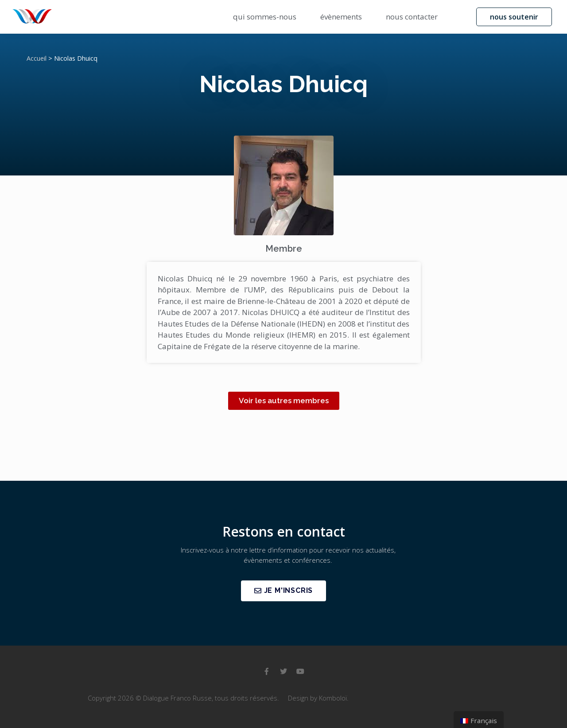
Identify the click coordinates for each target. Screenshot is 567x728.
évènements (341, 17)
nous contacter (412, 17)
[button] (514, 17)
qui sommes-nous (265, 17)
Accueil (37, 58)
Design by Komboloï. (318, 698)
